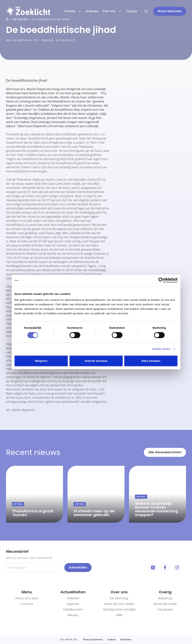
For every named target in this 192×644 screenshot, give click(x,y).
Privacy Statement (93, 639)
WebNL (69, 639)
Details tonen (161, 349)
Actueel (73, 11)
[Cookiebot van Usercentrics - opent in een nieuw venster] (161, 280)
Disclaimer (126, 639)
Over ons (112, 11)
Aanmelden (78, 567)
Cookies (111, 639)
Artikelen (92, 11)
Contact (132, 11)
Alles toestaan (151, 361)
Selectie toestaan (96, 361)
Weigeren (41, 361)
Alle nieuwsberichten (165, 452)
